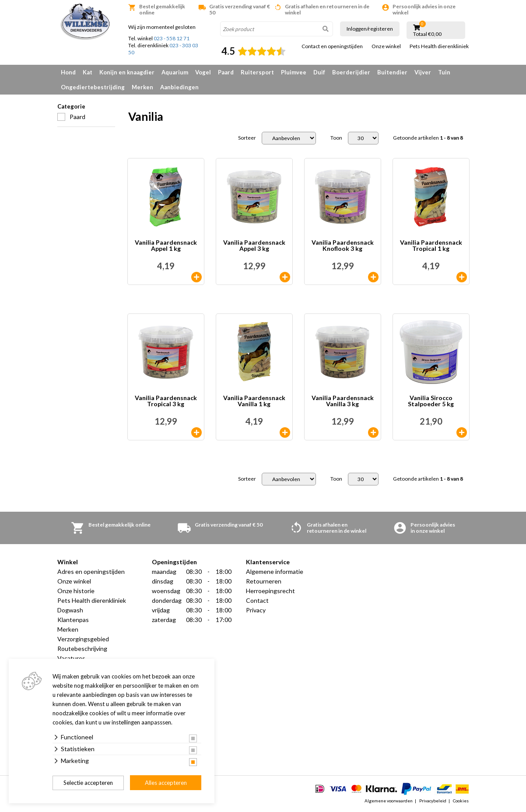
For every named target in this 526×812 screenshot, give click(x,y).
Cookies (461, 801)
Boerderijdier (351, 72)
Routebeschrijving (82, 649)
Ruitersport (257, 72)
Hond (68, 72)
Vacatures (71, 658)
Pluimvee (294, 72)
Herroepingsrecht (270, 591)
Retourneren (264, 581)
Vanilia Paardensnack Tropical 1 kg (431, 246)
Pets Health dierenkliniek (439, 46)
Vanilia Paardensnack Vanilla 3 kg (343, 401)
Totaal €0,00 (427, 34)
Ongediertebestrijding (93, 87)
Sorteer (247, 138)
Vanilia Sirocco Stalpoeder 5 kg (431, 401)
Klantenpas (73, 620)
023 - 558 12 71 (172, 38)
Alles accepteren (166, 783)
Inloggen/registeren (370, 29)
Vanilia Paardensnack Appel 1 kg (166, 246)
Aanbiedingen (179, 87)
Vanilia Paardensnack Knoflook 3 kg (343, 246)
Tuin (444, 72)
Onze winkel (386, 46)
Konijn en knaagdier (127, 72)
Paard (226, 72)
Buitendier (392, 72)
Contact (257, 600)
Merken (142, 87)
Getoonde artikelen (428, 138)
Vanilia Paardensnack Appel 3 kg (254, 246)
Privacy (256, 610)
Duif (319, 72)
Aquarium (175, 72)
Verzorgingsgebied (83, 639)
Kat (88, 72)
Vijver (423, 72)
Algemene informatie (275, 571)
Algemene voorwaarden (389, 801)
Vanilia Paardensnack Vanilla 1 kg (254, 401)
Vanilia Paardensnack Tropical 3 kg (166, 401)
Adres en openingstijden (91, 571)
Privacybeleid (433, 801)
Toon (336, 138)
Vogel (203, 72)
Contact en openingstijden (332, 46)
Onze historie (76, 591)
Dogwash (70, 610)
